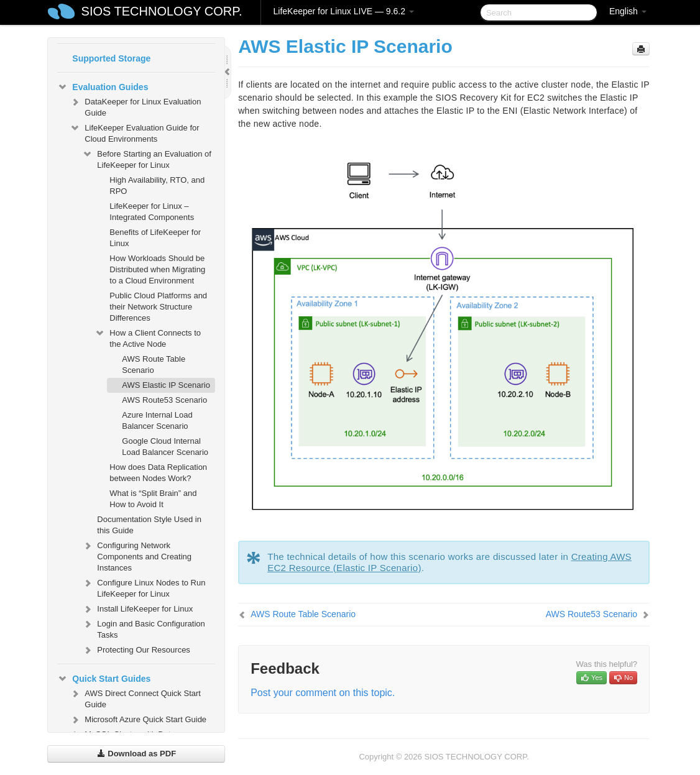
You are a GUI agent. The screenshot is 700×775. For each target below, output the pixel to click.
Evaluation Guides (103, 87)
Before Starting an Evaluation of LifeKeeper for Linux (147, 158)
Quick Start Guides (104, 679)
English (628, 11)
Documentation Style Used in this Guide (149, 525)
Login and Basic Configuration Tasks (143, 628)
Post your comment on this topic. (323, 693)
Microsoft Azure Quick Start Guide (138, 720)
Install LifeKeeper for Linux (137, 609)
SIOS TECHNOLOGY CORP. (162, 11)
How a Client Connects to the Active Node (148, 337)
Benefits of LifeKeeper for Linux (155, 238)
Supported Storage (111, 58)
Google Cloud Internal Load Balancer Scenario (165, 447)
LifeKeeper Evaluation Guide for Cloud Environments (134, 132)
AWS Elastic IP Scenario (166, 385)
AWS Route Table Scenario (154, 365)
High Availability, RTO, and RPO (157, 186)
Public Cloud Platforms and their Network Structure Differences (158, 307)
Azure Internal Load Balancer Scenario (157, 420)
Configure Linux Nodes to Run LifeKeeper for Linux (144, 587)
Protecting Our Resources (136, 650)
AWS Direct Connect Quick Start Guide (135, 698)
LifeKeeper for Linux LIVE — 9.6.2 (344, 11)
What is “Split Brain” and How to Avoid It (153, 499)
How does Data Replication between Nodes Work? (158, 473)
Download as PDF (136, 754)
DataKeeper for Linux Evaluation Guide (135, 106)
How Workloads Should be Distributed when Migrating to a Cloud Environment (157, 269)
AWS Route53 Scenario (164, 400)
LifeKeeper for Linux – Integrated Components (152, 212)
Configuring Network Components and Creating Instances (137, 555)
